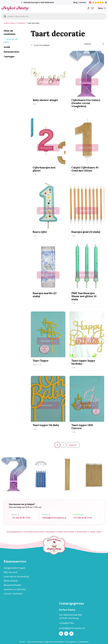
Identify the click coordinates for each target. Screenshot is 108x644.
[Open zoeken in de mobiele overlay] (54, 16)
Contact (83, 2)
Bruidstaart (51, 532)
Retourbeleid (11, 581)
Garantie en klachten (15, 589)
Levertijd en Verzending (16, 576)
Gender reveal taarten (66, 532)
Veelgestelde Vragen (14, 568)
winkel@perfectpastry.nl (54, 518)
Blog (75, 2)
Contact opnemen (13, 594)
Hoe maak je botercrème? (34, 532)
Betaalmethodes (12, 585)
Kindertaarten (82, 532)
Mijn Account (11, 572)
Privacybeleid (71, 642)
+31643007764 (66, 623)
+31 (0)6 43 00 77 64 (21, 518)
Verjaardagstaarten (14, 532)
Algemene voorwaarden (54, 642)
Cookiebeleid (83, 642)
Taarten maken (95, 532)
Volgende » (73, 445)
